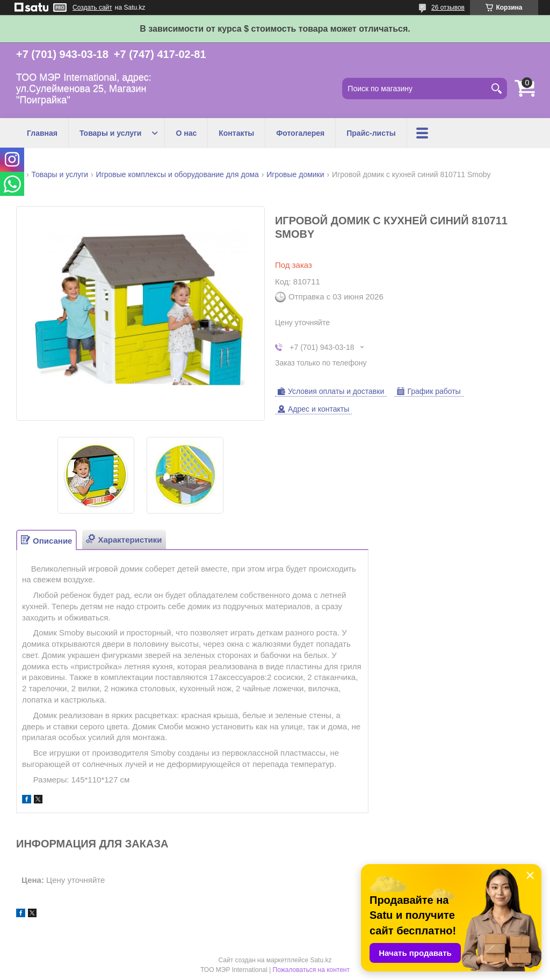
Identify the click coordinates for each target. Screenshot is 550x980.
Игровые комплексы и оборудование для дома (178, 174)
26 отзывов (448, 8)
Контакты (236, 133)
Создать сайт (92, 8)
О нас (186, 133)
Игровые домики (295, 174)
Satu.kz (321, 960)
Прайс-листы (371, 133)
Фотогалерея (300, 133)
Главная (42, 133)
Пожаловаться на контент (311, 970)
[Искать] (496, 89)
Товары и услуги (110, 133)
